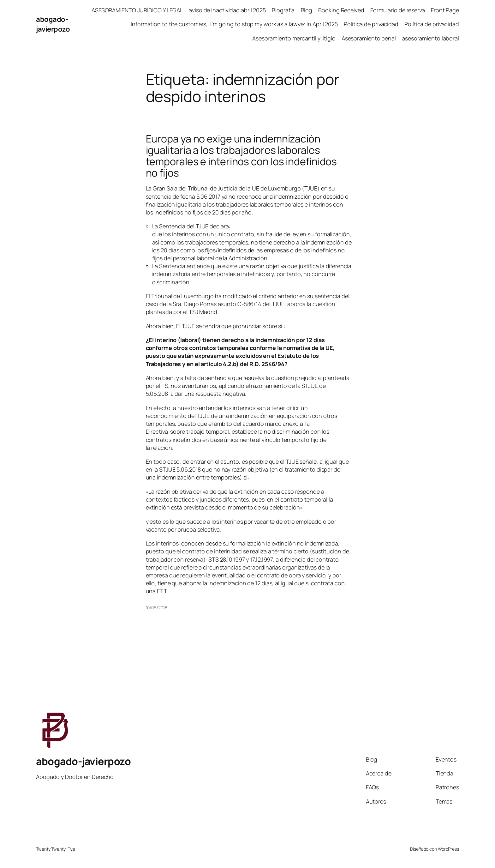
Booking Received (341, 10)
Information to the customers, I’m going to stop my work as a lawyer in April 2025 (234, 24)
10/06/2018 (157, 608)
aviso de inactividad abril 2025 (227, 10)
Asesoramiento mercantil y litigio (294, 38)
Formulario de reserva (398, 10)
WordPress (448, 849)
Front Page (445, 10)
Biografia (283, 10)
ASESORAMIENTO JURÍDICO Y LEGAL (137, 10)
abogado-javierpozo (53, 24)
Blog (307, 10)
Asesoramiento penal (369, 38)
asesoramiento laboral (430, 38)
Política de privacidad (371, 24)
